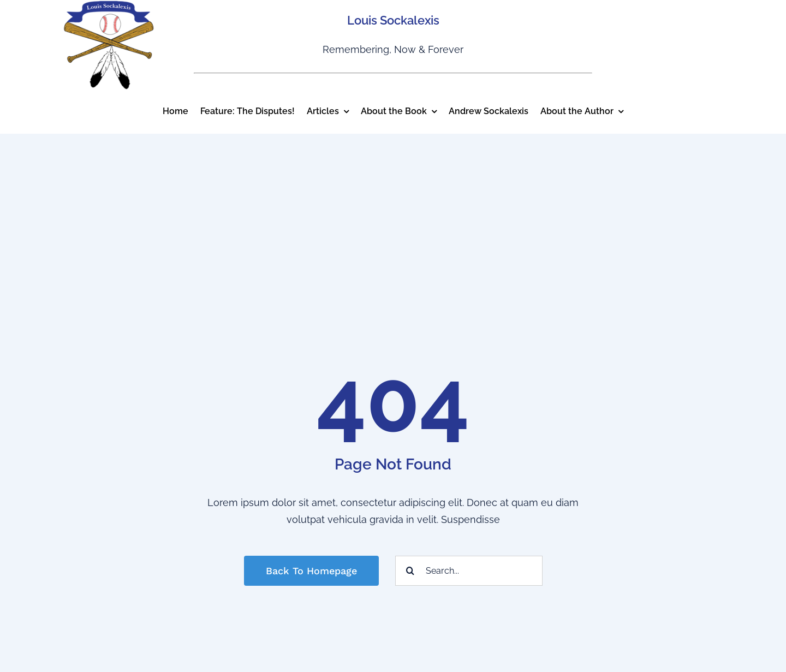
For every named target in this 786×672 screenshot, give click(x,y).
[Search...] (469, 571)
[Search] (410, 571)
